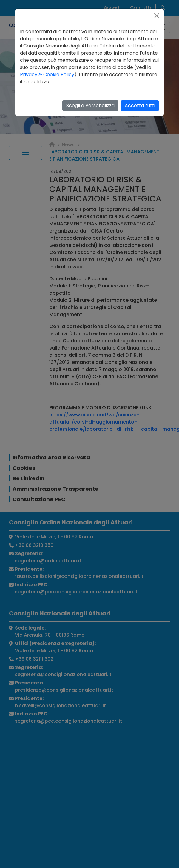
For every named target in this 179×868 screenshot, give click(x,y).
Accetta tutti (140, 106)
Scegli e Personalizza (90, 106)
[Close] (157, 16)
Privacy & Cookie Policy (47, 74)
